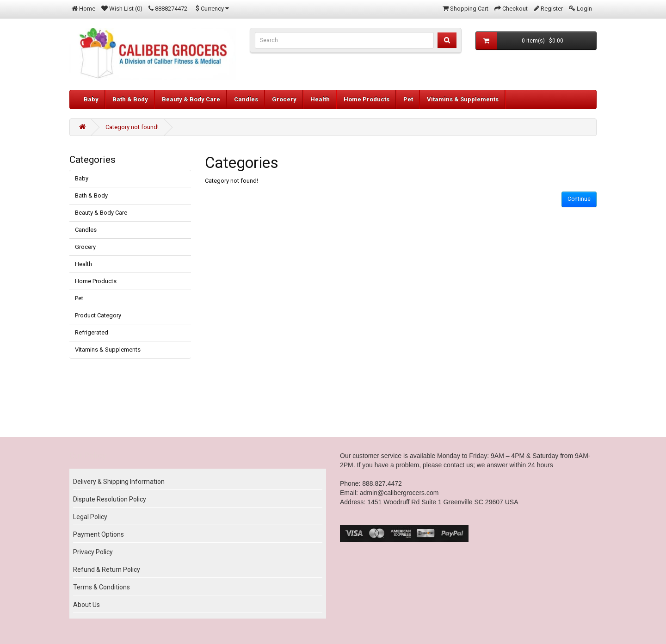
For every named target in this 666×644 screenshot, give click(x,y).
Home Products (367, 99)
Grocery (284, 99)
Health (320, 99)
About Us (86, 605)
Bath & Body (130, 99)
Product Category (98, 315)
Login (584, 9)
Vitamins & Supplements (463, 99)
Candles (246, 99)
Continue (579, 199)
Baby (91, 99)
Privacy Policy (93, 552)
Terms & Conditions (102, 587)
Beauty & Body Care (191, 99)
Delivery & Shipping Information (119, 482)
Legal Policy (90, 517)
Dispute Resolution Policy (110, 499)
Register (552, 9)
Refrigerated (92, 332)
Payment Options (99, 534)
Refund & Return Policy (107, 570)
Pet (408, 99)
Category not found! (132, 127)
